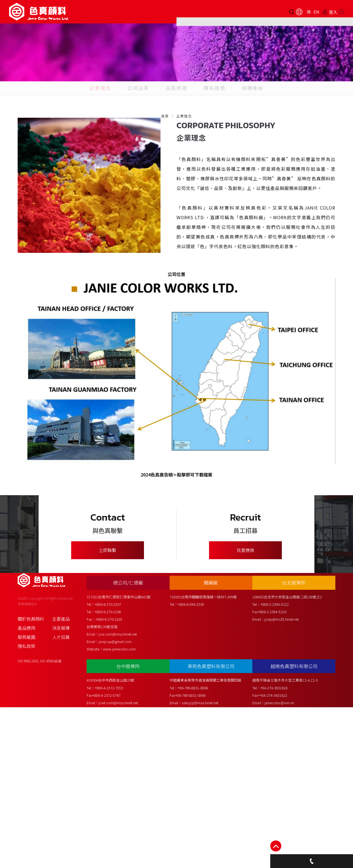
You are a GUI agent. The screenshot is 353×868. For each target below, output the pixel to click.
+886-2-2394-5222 (278, 756)
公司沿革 (135, 118)
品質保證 (176, 118)
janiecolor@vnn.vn (283, 849)
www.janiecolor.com (125, 801)
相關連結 (259, 118)
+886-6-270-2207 (113, 756)
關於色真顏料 (31, 774)
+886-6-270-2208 (113, 764)
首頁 (165, 152)
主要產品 (61, 774)
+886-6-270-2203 (114, 771)
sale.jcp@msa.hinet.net (204, 849)
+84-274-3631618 (278, 834)
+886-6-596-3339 (195, 756)
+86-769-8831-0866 (197, 834)
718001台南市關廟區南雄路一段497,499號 (208, 749)
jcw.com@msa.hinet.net (123, 786)
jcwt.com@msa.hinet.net (124, 849)
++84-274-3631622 (276, 842)
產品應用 (26, 783)
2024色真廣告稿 (157, 562)
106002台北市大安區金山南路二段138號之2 (291, 749)
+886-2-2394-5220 (276, 764)
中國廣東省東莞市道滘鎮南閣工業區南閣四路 (210, 827)
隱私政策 (218, 118)
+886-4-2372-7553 (114, 834)
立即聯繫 (108, 673)
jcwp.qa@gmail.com (121, 794)
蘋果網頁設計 (28, 759)
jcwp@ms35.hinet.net (285, 771)
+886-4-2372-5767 (112, 842)
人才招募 (61, 792)
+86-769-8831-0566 (195, 842)
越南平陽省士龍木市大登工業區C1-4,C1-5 (289, 827)
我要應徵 (245, 673)
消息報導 (61, 783)
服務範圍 (26, 792)
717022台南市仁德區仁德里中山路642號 (124, 749)
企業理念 (94, 118)
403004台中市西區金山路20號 (116, 827)
